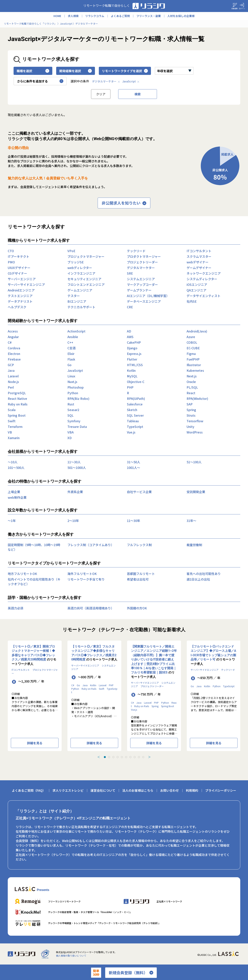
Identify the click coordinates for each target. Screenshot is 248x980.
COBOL (192, 342)
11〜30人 (74, 462)
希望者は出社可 (138, 579)
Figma (191, 354)
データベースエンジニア (144, 301)
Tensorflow (195, 421)
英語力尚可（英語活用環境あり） (91, 608)
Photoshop (76, 387)
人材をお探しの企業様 (181, 16)
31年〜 (191, 521)
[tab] (105, 757)
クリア (101, 94)
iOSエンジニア (197, 284)
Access (13, 331)
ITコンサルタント (199, 251)
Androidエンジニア (21, 290)
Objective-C (136, 382)
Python (73, 393)
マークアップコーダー (142, 284)
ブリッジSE (76, 262)
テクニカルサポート (81, 307)
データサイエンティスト (204, 296)
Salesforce (135, 404)
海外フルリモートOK (82, 574)
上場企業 (14, 492)
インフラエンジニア (81, 273)
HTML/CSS (135, 365)
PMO (11, 262)
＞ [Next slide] (149, 757)
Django (132, 348)
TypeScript (135, 427)
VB (10, 432)
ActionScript (76, 331)
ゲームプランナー (139, 290)
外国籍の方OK (137, 608)
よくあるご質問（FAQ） (29, 790)
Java (11, 370)
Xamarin (14, 438)
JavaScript (131, 81)
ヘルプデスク (17, 307)
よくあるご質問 (120, 16)
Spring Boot (17, 415)
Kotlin (131, 370)
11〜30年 (133, 521)
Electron (14, 354)
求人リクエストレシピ (68, 790)
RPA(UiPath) (136, 398)
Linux (71, 376)
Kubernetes (195, 370)
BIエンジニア (77, 301)
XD (70, 438)
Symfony (74, 421)
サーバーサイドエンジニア (26, 284)
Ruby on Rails (18, 404)
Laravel (13, 376)
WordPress (195, 432)
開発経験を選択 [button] (76, 71)
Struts (191, 415)
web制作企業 (17, 497)
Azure (191, 337)
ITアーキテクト (19, 256)
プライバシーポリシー (221, 790)
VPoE (71, 251)
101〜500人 (16, 468)
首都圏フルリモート (141, 574)
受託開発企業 (196, 492)
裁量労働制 (194, 545)
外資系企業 (75, 492)
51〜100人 (194, 462)
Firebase (14, 359)
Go (69, 365)
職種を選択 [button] (33, 71)
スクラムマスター (199, 256)
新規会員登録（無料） (131, 973)
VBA (71, 432)
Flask (71, 359)
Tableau (133, 421)
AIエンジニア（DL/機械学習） (148, 296)
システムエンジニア (141, 279)
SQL (71, 415)
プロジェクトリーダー (142, 262)
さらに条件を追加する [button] (40, 81)
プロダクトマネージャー (144, 256)
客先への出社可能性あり (204, 574)
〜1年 (12, 521)
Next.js (192, 376)
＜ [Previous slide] (99, 757)
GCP (11, 365)
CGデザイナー (17, 273)
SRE (130, 273)
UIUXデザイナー (19, 268)
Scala (12, 410)
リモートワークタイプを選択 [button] (125, 71)
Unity (190, 427)
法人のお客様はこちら (138, 790)
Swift (12, 421)
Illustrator (194, 365)
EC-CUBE (193, 348)
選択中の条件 (80, 81)
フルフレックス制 (139, 545)
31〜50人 (133, 462)
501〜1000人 (77, 468)
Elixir (71, 354)
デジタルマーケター (106, 81)
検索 (138, 94)
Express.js (134, 354)
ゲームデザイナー (199, 268)
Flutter (132, 359)
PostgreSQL (17, 393)
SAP (190, 404)
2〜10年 (73, 521)
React (191, 393)
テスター (74, 296)
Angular (13, 337)
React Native (17, 398)
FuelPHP (193, 359)
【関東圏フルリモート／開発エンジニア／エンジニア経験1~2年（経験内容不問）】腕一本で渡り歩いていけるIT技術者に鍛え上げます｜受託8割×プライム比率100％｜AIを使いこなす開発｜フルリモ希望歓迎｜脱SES (154, 659)
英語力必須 (15, 608)
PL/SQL (192, 387)
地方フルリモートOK (22, 574)
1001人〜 (133, 468)
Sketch (132, 410)
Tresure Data (77, 427)
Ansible (73, 337)
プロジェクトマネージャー (86, 256)
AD (129, 331)
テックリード (136, 251)
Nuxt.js (72, 382)
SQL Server (135, 415)
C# (10, 342)
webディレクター (80, 268)
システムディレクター (202, 279)
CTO (11, 251)
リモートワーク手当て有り (86, 579)
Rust (71, 404)
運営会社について (103, 790)
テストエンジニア (20, 296)
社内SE (192, 301)
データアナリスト (20, 301)
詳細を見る (35, 743)
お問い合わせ (170, 790)
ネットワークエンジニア (204, 273)
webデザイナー (198, 262)
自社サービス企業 (139, 492)
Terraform (15, 427)
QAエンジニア (196, 290)
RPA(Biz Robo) (78, 398)
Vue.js (131, 432)
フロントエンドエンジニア (86, 284)
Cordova (14, 348)
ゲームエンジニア (80, 290)
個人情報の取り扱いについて (71, 956)
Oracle (191, 382)
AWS (130, 337)
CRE (130, 307)
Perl (11, 387)
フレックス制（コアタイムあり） (91, 545)
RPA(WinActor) (197, 398)
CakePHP (134, 342)
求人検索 (73, 16)
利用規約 (192, 790)
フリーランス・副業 (149, 16)
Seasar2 (73, 410)
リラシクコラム (95, 16)
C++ (70, 342)
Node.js (13, 382)
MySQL (132, 376)
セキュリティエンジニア (84, 279)
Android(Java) (197, 331)
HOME (57, 16)
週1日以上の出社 (198, 579)
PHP (130, 387)
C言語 (71, 348)
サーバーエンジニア (22, 279)
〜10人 (13, 462)
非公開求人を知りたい (124, 203)
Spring (191, 410)
